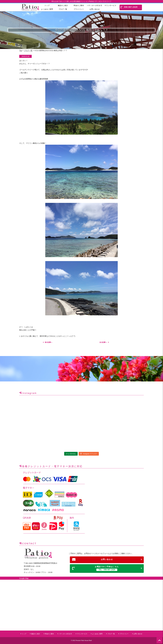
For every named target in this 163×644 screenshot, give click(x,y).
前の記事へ (49, 342)
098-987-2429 (129, 7)
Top (21, 50)
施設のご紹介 (63, 5)
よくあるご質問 (47, 9)
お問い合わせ (95, 9)
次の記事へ (103, 342)
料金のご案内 (79, 5)
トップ (47, 5)
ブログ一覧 (63, 9)
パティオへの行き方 (95, 5)
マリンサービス (110, 5)
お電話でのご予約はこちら (107, 568)
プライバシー (79, 9)
